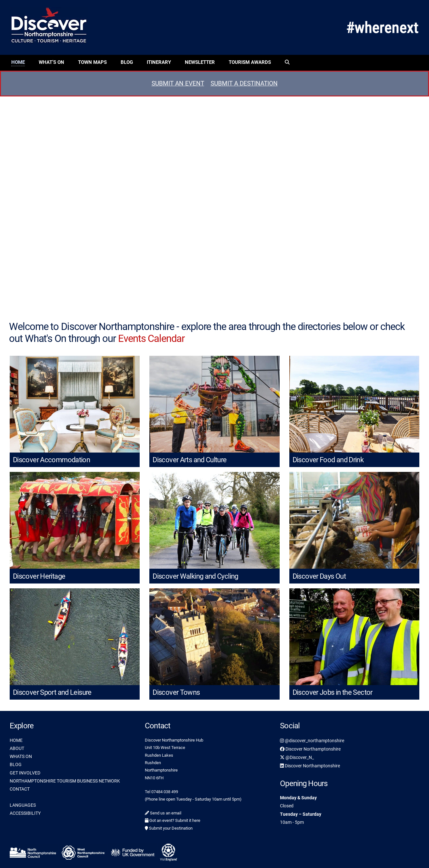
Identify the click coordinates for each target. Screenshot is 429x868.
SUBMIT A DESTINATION (244, 83)
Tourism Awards (250, 62)
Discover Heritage (39, 576)
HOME (16, 740)
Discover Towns (176, 692)
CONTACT (20, 789)
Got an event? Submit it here (173, 820)
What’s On (51, 62)
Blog (127, 62)
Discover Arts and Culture (190, 460)
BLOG (16, 764)
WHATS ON (21, 756)
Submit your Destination (169, 828)
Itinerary (159, 62)
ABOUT (17, 748)
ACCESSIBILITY (25, 813)
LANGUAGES (23, 805)
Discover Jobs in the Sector (333, 692)
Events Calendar (151, 339)
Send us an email (163, 813)
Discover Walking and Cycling (195, 576)
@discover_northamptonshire (312, 741)
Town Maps (92, 62)
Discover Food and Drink (328, 460)
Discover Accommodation (51, 460)
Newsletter (200, 62)
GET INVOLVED (25, 773)
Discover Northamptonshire (310, 749)
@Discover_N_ (297, 757)
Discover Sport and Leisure (52, 692)
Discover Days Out (319, 576)
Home (18, 62)
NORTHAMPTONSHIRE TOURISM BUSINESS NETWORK (65, 781)
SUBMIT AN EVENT (178, 83)
